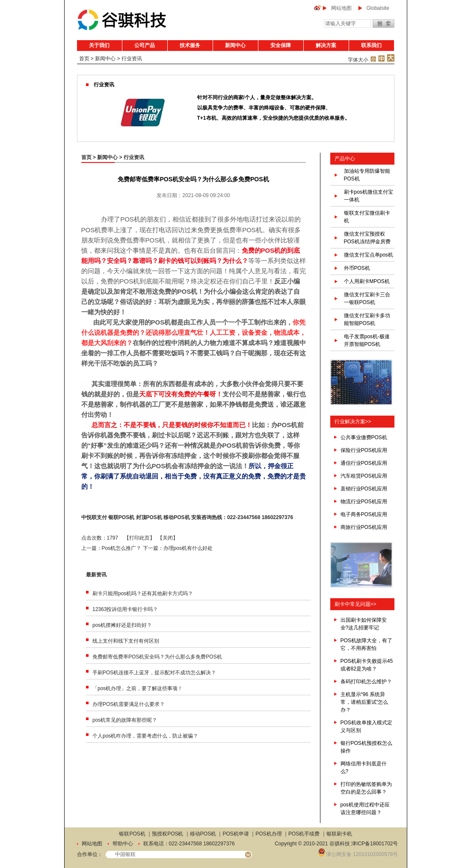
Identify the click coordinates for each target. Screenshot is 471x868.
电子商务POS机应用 (364, 514)
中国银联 (125, 854)
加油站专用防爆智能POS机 (367, 175)
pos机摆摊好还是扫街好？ (122, 625)
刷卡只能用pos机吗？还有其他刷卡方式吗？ (143, 593)
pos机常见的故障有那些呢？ (125, 720)
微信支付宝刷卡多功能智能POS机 (367, 319)
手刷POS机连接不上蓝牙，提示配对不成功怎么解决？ (154, 673)
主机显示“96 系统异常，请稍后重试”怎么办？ (364, 702)
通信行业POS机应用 (364, 463)
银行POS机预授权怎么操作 (366, 747)
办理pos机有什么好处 (188, 548)
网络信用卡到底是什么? (364, 768)
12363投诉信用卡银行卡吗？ (125, 609)
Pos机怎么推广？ (122, 548)
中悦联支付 (94, 517)
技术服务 (190, 45)
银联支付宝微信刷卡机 (367, 217)
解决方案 (326, 45)
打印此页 (139, 538)
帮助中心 (123, 844)
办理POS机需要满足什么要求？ (129, 704)
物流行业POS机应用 (364, 502)
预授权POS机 (167, 834)
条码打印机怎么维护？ (366, 682)
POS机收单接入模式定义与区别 (366, 726)
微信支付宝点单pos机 (369, 255)
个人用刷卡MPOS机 (367, 281)
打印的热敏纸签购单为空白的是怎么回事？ (366, 788)
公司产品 (145, 45)
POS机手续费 (304, 834)
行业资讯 (132, 59)
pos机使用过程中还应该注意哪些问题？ (365, 809)
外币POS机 (357, 268)
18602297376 (277, 517)
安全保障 (281, 45)
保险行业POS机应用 (364, 450)
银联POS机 (121, 517)
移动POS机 (176, 517)
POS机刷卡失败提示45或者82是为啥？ (367, 665)
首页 (84, 59)
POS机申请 (236, 834)
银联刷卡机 (339, 834)
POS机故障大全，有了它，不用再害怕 (366, 644)
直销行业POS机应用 (364, 489)
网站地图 (341, 8)
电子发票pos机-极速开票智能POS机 (367, 340)
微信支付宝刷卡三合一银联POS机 (367, 298)
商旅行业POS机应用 (364, 527)
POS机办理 (268, 834)
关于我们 (99, 45)
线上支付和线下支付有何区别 (126, 641)
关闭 (168, 538)
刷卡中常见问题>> (355, 604)
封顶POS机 (149, 517)
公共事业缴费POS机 (364, 437)
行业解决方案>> (353, 422)
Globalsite (378, 8)
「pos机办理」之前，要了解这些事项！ (138, 688)
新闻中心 (235, 45)
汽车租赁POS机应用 (364, 476)
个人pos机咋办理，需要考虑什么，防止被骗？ (145, 736)
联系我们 (371, 45)
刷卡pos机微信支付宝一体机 (369, 196)
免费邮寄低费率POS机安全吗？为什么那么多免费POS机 (157, 657)
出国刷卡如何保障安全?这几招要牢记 (364, 624)
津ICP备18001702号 (375, 844)
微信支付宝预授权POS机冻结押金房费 (367, 238)
